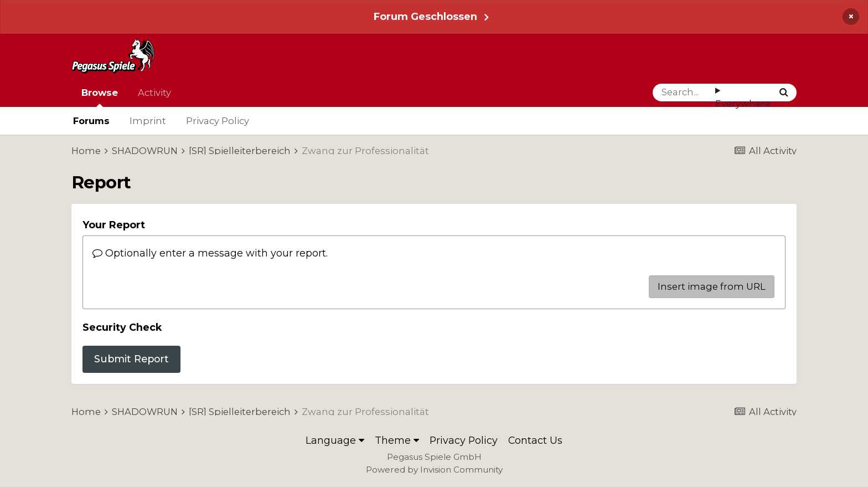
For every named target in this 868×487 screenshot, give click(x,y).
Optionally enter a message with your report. (210, 253)
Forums (91, 121)
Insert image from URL (712, 286)
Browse (100, 97)
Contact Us (535, 440)
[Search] (684, 93)
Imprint (148, 121)
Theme (397, 440)
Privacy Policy (218, 121)
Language (335, 440)
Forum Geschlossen (425, 16)
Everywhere (743, 104)
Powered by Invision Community (434, 470)
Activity (154, 93)
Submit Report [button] (131, 359)
